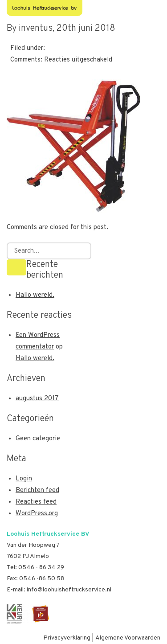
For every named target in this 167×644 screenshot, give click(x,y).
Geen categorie (38, 439)
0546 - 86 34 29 (41, 568)
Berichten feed (37, 490)
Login (24, 479)
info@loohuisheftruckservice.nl (69, 590)
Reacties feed (36, 502)
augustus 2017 (37, 399)
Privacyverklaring (67, 638)
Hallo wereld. (35, 295)
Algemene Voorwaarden (128, 638)
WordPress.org (37, 514)
